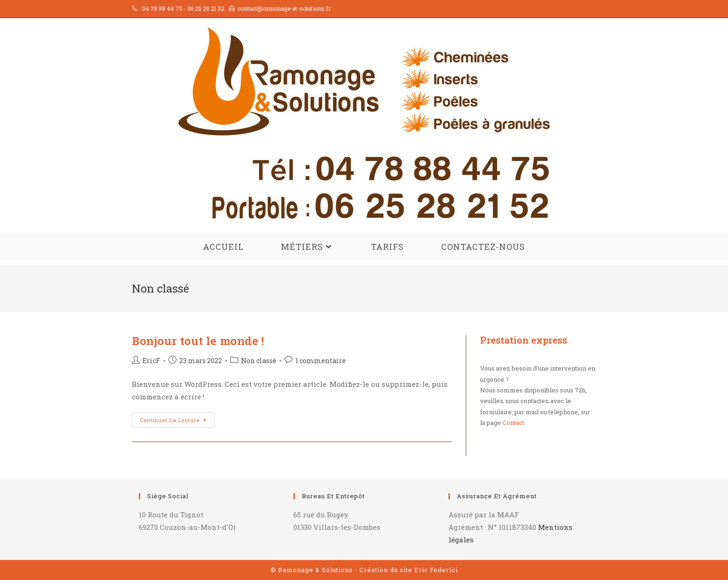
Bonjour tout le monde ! (198, 341)
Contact (513, 423)
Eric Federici (436, 570)
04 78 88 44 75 (162, 8)
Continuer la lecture (177, 422)
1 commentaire (321, 361)
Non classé (259, 361)
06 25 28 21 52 (206, 8)
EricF (151, 361)
